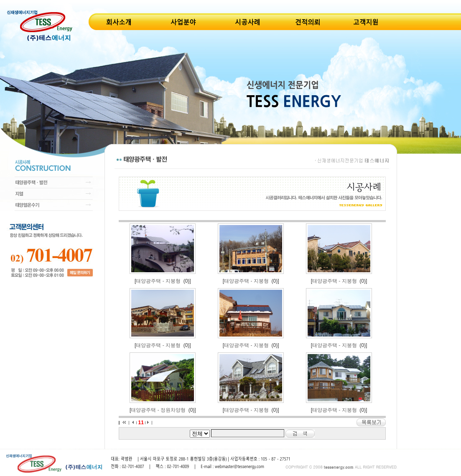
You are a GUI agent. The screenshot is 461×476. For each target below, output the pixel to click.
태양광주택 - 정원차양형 (158, 410)
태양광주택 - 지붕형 (158, 281)
